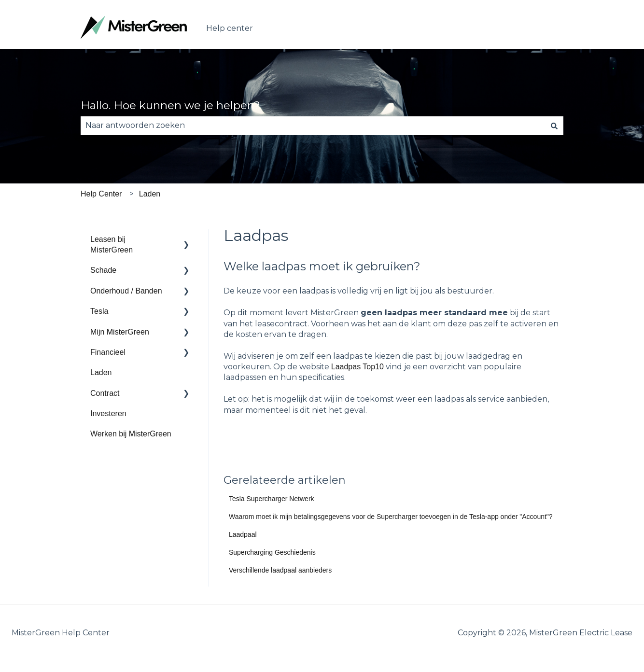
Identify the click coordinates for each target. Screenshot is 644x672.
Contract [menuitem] (105, 393)
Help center (230, 28)
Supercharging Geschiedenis (272, 552)
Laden (150, 194)
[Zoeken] (554, 126)
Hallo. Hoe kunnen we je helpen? (170, 105)
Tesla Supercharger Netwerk (272, 499)
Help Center (101, 194)
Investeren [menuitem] (108, 413)
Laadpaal (243, 534)
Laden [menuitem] (101, 372)
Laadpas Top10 (357, 367)
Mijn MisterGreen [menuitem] (120, 332)
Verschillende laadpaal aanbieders (280, 570)
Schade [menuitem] (103, 270)
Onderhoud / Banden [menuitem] (126, 291)
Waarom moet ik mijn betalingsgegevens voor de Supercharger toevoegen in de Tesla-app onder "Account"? (391, 517)
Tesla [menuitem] (99, 311)
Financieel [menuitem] (108, 352)
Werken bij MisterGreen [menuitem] (131, 434)
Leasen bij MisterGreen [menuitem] (112, 245)
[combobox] (313, 126)
